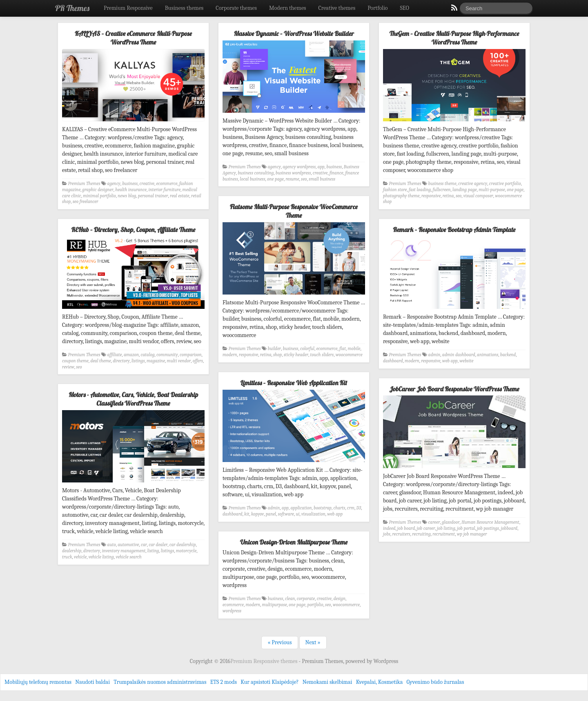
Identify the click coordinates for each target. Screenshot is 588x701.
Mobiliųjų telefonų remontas (38, 682)
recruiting (421, 534)
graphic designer (98, 190)
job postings (488, 528)
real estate (180, 196)
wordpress (232, 611)
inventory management (124, 551)
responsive (431, 196)
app (321, 167)
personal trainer (153, 196)
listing (153, 551)
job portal (466, 528)
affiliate (115, 355)
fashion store (395, 190)
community (167, 355)
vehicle (80, 557)
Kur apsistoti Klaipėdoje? (269, 682)
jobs (387, 534)
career (434, 522)
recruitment (444, 534)
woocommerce (349, 355)
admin (434, 355)
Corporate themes (236, 8)
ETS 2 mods (224, 682)
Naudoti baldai (92, 682)
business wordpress (293, 173)
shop (277, 355)
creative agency (473, 184)
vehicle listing (101, 557)
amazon (131, 355)
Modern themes (288, 8)
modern (230, 355)
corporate (306, 599)
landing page (465, 190)
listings (138, 361)
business (130, 184)
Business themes (184, 8)
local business (252, 179)
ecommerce (167, 184)
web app (450, 361)
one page (275, 179)
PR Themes (72, 8)
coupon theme (75, 361)
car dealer (158, 545)
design (340, 599)
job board (406, 528)
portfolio (315, 605)
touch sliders (322, 355)
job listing (446, 528)
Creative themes (337, 8)
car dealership (183, 545)
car (144, 545)
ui (298, 514)
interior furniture (164, 190)
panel (271, 514)
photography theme (401, 196)
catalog (147, 355)
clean (290, 599)
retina (448, 196)
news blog (127, 196)
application (301, 508)
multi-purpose (492, 190)
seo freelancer (86, 202)
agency (114, 184)
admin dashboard (459, 355)
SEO (405, 8)
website (466, 361)
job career (426, 528)
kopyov (257, 514)
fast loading (420, 190)
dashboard (393, 361)
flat (343, 349)
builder (275, 349)
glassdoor (451, 522)
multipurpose (275, 605)
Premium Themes (84, 184)
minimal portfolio (99, 196)
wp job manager (472, 534)
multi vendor (179, 361)
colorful (307, 349)
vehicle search (128, 557)
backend (508, 355)
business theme (442, 184)
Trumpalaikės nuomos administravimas (160, 682)
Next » (313, 642)
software (286, 514)
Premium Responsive (128, 8)
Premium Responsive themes (264, 661)
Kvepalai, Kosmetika (380, 682)
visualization (313, 514)
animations (488, 355)
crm (351, 508)
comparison (191, 355)
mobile (354, 349)
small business (322, 179)
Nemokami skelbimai (327, 682)
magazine (156, 361)
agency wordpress (299, 167)
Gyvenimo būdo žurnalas (435, 682)
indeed (389, 528)
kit (247, 514)
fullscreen (442, 190)
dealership (72, 551)
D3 (359, 508)
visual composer (478, 196)
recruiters (401, 534)
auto (112, 545)
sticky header (296, 355)
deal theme (101, 361)
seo (304, 179)
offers (198, 361)
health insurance (131, 190)
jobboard (509, 528)
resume (292, 179)
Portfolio (378, 8)
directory (121, 361)
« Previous (280, 642)
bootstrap (323, 508)
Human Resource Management (490, 522)
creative (147, 184)
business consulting (256, 173)
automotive (128, 545)
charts (340, 508)
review (68, 367)
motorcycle (186, 551)
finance (336, 173)
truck (67, 557)
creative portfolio (505, 184)
